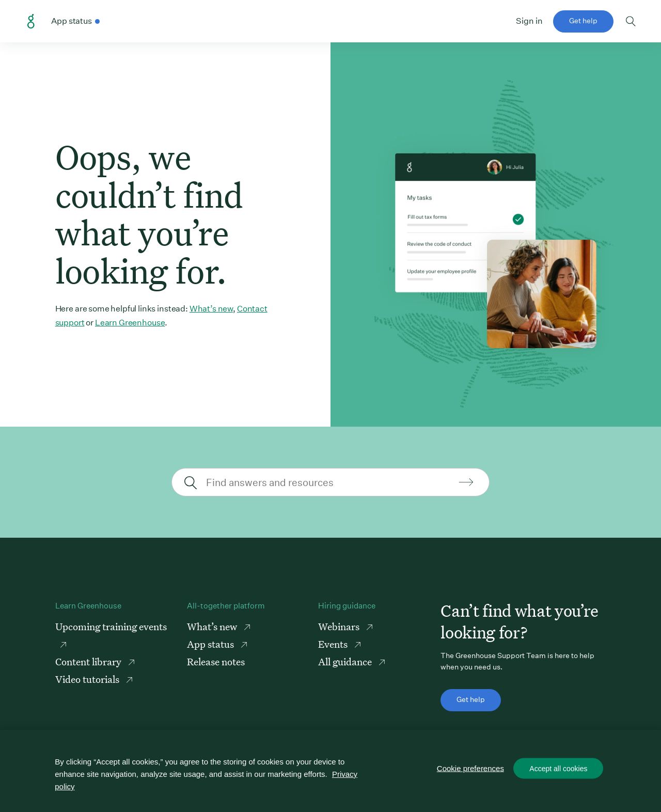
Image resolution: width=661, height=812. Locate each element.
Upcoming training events (111, 626)
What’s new (211, 309)
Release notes (216, 661)
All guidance (346, 661)
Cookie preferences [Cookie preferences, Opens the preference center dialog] (470, 768)
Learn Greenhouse (130, 323)
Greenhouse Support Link (31, 22)
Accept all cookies (558, 769)
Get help (583, 21)
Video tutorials (88, 679)
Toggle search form (631, 21)
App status (211, 644)
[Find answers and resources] (329, 482)
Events (334, 644)
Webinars (340, 626)
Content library (89, 661)
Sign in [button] (529, 21)
